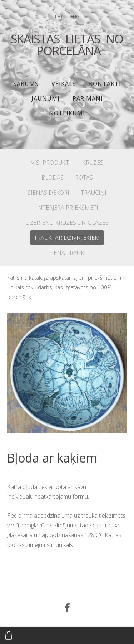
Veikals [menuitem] (64, 84)
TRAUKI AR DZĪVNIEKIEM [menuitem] (67, 238)
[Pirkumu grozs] (9, 635)
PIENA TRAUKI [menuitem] (67, 253)
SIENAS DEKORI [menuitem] (48, 193)
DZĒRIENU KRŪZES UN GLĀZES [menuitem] (67, 223)
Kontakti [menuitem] (105, 84)
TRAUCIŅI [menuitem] (94, 193)
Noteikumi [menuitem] (67, 113)
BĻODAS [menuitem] (53, 178)
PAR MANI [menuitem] (88, 98)
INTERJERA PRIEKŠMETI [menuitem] (67, 208)
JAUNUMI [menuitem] (46, 98)
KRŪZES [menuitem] (93, 163)
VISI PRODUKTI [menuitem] (51, 163)
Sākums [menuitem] (26, 84)
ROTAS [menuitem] (84, 178)
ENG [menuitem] (75, 16)
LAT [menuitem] (59, 16)
